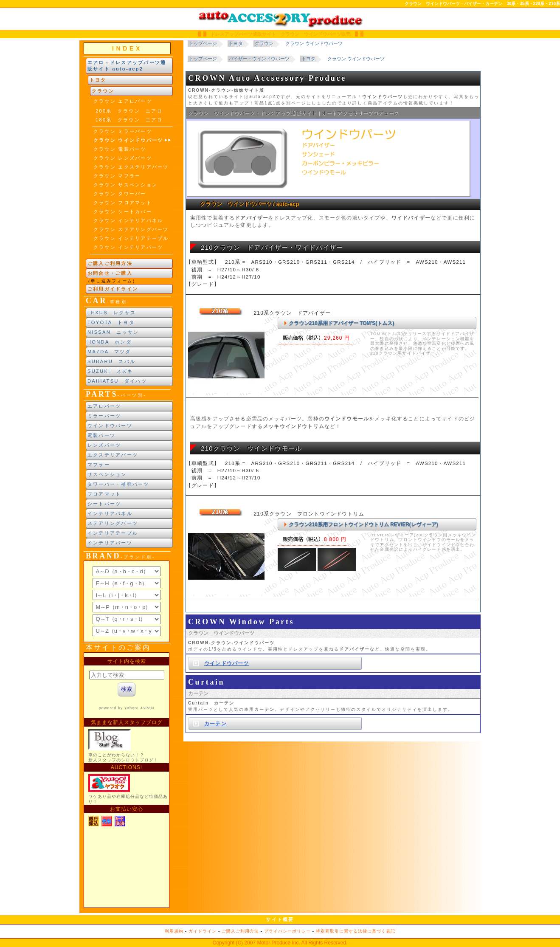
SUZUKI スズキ (110, 371)
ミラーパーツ (104, 416)
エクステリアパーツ (113, 455)
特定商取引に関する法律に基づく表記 (356, 931)
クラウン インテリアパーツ (128, 247)
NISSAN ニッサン (113, 332)
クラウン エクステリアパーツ (131, 167)
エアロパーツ (104, 406)
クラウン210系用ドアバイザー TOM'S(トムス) (342, 323)
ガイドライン (203, 931)
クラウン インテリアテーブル (131, 238)
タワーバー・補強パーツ (118, 484)
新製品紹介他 (127, 780)
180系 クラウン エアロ (129, 120)
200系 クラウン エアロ (129, 111)
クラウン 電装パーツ (120, 149)
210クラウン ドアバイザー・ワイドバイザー (272, 247)
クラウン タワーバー (120, 194)
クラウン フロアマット (123, 203)
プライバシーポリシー (287, 931)
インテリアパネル (110, 513)
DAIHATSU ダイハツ (117, 381)
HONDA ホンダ (110, 342)
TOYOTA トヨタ (111, 322)
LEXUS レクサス (112, 313)
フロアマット (104, 494)
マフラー (99, 465)
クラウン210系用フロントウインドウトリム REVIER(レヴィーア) (363, 524)
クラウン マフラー (117, 176)
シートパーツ (104, 504)
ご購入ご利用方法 (110, 263)
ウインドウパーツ (110, 426)
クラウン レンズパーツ (123, 158)
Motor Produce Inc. (278, 943)
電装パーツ (101, 435)
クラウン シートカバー (123, 211)
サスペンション (107, 474)
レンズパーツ (104, 445)
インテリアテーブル (113, 533)
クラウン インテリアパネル (128, 220)
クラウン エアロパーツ (123, 101)
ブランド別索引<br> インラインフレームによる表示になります (127, 601)
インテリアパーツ (110, 543)
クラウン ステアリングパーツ (131, 229)
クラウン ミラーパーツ (123, 131)
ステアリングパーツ (113, 523)
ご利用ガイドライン (113, 289)
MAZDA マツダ (109, 352)
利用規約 (174, 931)
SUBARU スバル (111, 361)
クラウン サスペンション (125, 185)
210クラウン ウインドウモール (252, 448)
